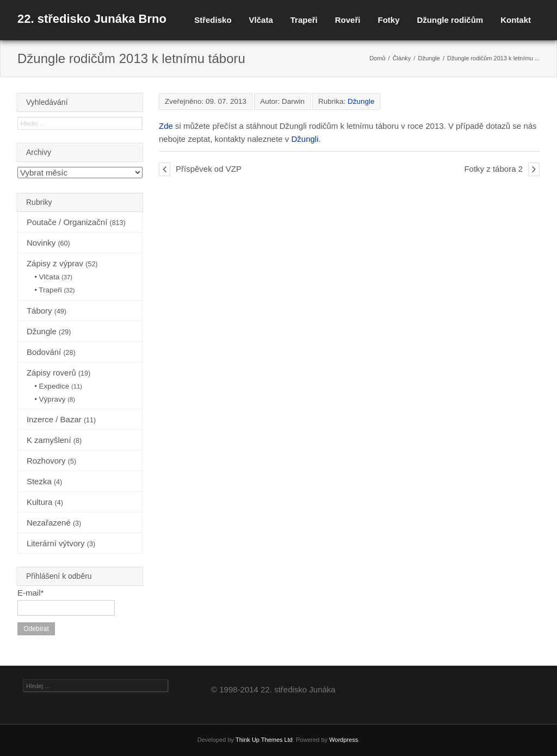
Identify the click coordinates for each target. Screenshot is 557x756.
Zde (166, 126)
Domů (377, 58)
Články (402, 58)
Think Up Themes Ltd (264, 740)
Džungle (429, 58)
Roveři (348, 20)
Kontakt (516, 20)
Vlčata (261, 20)
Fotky (388, 20)
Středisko (213, 20)
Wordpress (344, 740)
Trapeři (304, 20)
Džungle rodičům (450, 20)
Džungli (305, 139)
